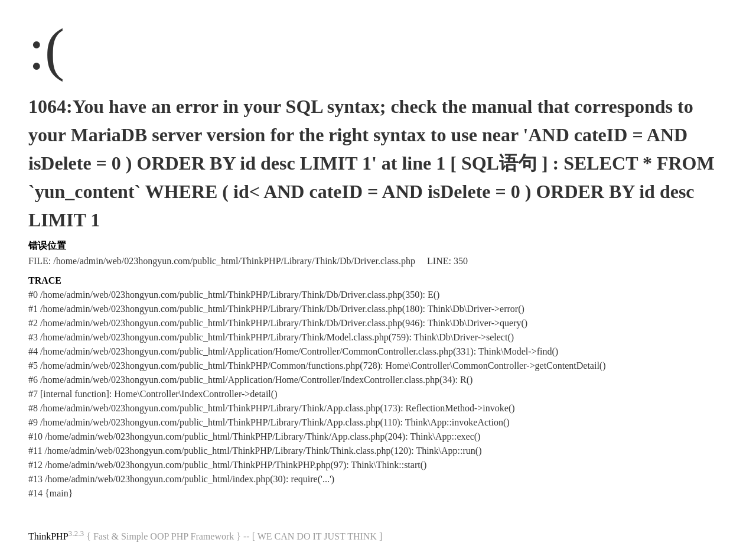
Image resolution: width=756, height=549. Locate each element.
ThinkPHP (48, 536)
